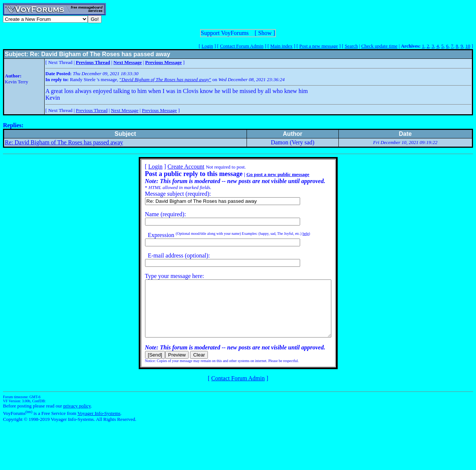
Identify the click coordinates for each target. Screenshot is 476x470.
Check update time (379, 46)
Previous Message (159, 110)
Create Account (175, 167)
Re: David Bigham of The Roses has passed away (64, 142)
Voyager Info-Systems (99, 424)
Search (351, 46)
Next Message (125, 110)
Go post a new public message (266, 174)
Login (207, 46)
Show (265, 33)
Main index (282, 46)
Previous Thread (92, 110)
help (294, 234)
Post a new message (319, 46)
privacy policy (77, 417)
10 (468, 46)
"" (165, 79)
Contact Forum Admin (242, 46)
